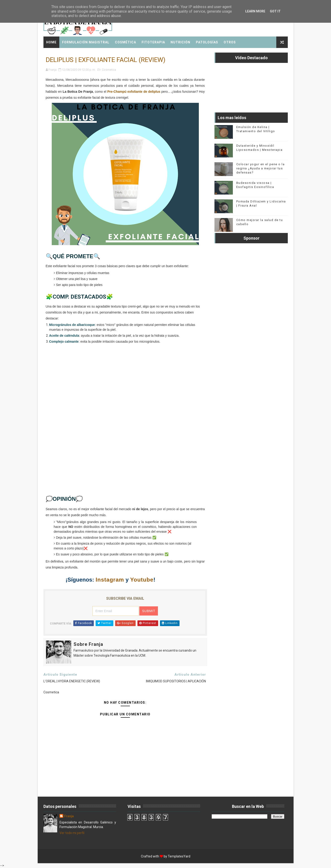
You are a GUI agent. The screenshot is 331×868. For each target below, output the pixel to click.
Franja (69, 816)
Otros (230, 42)
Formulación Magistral (86, 42)
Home (51, 42)
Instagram (110, 580)
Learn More (255, 11)
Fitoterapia (153, 42)
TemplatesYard (179, 856)
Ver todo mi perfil (72, 833)
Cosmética (126, 42)
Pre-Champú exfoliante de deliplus (134, 92)
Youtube (142, 580)
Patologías (207, 42)
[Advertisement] (125, 425)
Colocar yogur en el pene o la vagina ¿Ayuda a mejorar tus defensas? (261, 168)
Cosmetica (109, 70)
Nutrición (180, 42)
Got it (275, 11)
